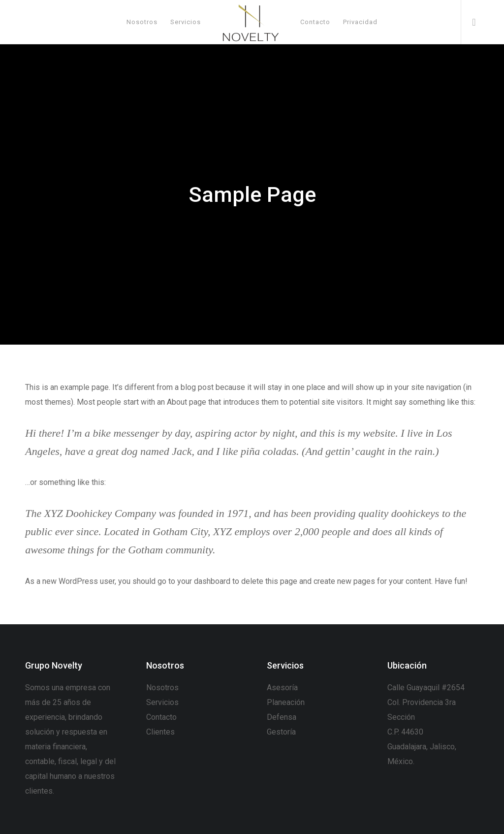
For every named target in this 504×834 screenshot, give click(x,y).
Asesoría (282, 688)
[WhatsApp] (470, 22)
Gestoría (281, 732)
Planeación (286, 702)
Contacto (161, 717)
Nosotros (162, 688)
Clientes (160, 732)
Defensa (282, 717)
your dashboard (204, 581)
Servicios (162, 702)
